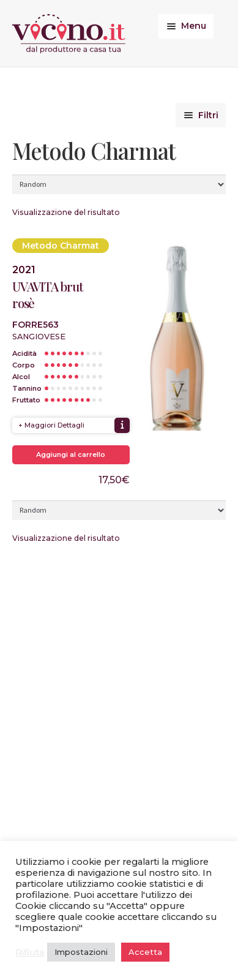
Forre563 (35, 325)
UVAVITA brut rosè (48, 295)
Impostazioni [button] (81, 952)
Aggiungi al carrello (71, 454)
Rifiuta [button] (30, 952)
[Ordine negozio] (119, 184)
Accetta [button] (145, 952)
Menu (194, 26)
